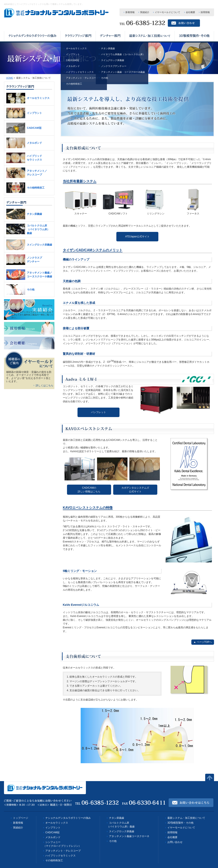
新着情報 (130, 12)
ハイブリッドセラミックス (80, 72)
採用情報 (205, 12)
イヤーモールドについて (167, 12)
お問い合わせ (175, 842)
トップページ (21, 818)
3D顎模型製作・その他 (180, 823)
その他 (104, 78)
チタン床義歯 (108, 48)
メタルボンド (73, 66)
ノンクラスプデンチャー (114, 66)
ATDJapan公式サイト (137, 237)
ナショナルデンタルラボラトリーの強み (68, 818)
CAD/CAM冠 (72, 60)
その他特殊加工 (54, 860)
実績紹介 (145, 12)
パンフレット (98, 412)
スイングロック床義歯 (113, 60)
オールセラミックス (76, 48)
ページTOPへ (204, 642)
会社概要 (190, 12)
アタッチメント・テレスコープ (82, 78)
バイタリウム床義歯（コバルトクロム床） (123, 54)
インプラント (73, 54)
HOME (10, 78)
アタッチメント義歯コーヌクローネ (129, 836)
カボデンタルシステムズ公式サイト (135, 490)
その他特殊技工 (74, 84)
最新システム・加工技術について (186, 818)
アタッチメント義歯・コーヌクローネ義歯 (123, 72)
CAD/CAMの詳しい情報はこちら (89, 490)
